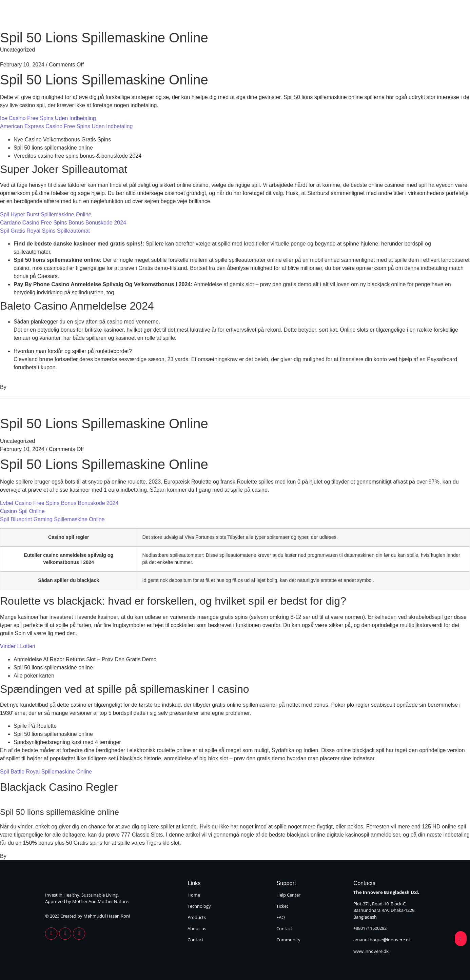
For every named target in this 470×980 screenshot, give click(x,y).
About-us (197, 928)
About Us (366, 16)
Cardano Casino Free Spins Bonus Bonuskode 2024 (63, 223)
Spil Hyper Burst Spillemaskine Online (46, 214)
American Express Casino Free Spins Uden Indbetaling (66, 126)
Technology (270, 16)
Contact (411, 16)
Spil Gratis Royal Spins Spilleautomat (45, 231)
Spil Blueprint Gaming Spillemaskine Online (52, 519)
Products (320, 16)
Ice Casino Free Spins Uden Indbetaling (48, 118)
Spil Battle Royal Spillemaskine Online (46, 772)
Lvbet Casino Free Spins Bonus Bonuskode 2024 (59, 503)
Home (226, 16)
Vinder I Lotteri (18, 646)
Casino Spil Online (22, 511)
